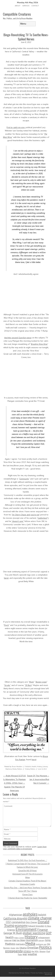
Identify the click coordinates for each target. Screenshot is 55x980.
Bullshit (28, 767)
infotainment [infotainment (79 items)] (44, 937)
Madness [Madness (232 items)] (10, 944)
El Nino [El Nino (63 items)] (48, 926)
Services (26, 6)
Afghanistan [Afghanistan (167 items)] (16, 915)
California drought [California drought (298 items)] (15, 918)
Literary (45, 767)
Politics (20, 769)
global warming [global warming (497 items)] (34, 933)
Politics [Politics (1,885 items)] (45, 947)
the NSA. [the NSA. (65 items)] (35, 951)
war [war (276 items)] (25, 954)
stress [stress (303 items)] (27, 951)
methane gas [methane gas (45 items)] (41, 944)
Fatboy (40, 973)
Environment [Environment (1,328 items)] (26, 929)
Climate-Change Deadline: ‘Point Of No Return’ (27, 881)
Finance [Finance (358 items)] (43, 930)
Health (34, 767)
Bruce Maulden (17, 767)
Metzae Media (24, 973)
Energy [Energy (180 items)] (11, 930)
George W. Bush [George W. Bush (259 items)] (13, 933)
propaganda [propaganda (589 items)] (14, 951)
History (39, 767)
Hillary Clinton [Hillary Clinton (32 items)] (19, 938)
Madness (9, 769)
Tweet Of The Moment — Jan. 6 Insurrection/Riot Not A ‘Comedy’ (38, 779)
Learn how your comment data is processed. (25, 848)
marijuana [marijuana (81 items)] (20, 944)
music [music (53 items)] (13, 948)
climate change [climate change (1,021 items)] (40, 918)
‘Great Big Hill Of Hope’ (28, 871)
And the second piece (18, 338)
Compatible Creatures (17, 14)
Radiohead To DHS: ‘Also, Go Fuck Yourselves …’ (28, 860)
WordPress (48, 974)
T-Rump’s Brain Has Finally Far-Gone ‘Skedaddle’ (27, 898)
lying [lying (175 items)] (48, 940)
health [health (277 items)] (10, 937)
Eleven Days (27, 895)
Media (14, 769)
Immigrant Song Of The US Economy (27, 874)
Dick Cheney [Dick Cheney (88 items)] (32, 922)
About (18, 6)
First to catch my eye (16, 127)
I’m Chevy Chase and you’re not (26, 515)
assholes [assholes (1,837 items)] (30, 914)
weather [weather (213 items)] (32, 954)
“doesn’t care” (18, 521)
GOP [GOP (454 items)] (49, 933)
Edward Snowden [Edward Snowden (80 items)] (36, 926)
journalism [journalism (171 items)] (32, 940)
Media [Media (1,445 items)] (30, 943)
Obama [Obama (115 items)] (23, 948)
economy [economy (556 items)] (21, 925)
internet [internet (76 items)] (8, 940)
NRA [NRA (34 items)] (17, 948)
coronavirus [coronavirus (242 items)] (18, 922)
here (6, 578)
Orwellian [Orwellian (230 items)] (33, 948)
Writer (28, 877)
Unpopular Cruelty (28, 884)
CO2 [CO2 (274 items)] (8, 922)
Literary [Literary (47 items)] (41, 940)
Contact (35, 6)
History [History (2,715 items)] (31, 937)
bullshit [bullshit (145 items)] (42, 915)
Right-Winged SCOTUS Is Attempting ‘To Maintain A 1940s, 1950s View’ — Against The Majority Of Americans (15, 783)
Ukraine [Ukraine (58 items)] (43, 951)
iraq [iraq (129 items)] (14, 940)
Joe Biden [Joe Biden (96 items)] (21, 940)
